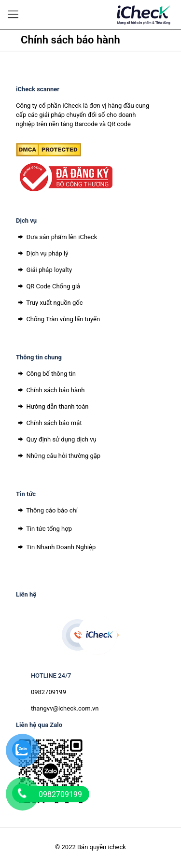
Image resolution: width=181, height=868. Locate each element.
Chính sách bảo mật (49, 423)
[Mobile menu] (13, 14)
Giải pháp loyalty (44, 270)
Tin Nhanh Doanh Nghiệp (56, 547)
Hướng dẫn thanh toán (52, 406)
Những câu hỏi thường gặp (58, 456)
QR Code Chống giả (48, 286)
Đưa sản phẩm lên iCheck (56, 237)
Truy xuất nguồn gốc (49, 303)
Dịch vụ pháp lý (42, 253)
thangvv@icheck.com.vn (65, 708)
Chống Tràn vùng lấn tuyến (58, 319)
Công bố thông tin (46, 374)
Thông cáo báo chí (47, 510)
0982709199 (49, 692)
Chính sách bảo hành (50, 390)
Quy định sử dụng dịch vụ (56, 439)
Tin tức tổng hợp (44, 529)
